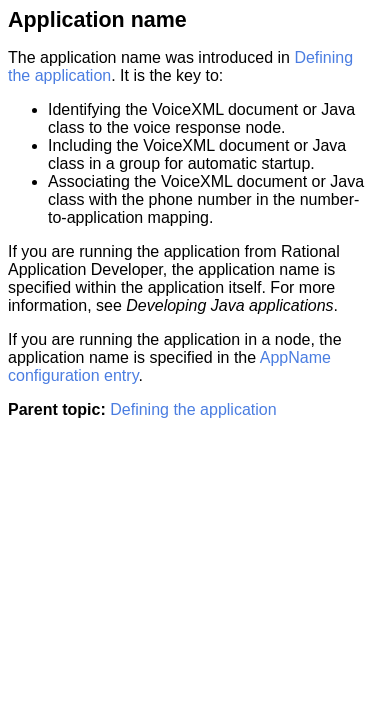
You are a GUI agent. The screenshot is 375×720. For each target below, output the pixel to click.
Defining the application (193, 409)
